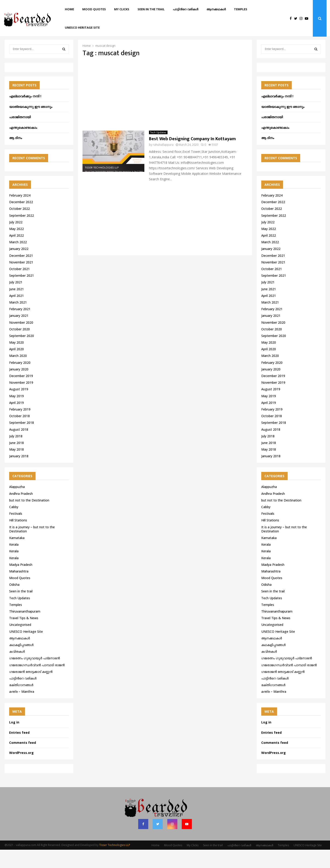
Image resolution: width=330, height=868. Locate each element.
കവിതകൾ (17, 670)
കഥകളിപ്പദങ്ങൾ (21, 663)
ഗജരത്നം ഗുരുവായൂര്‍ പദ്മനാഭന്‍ (34, 676)
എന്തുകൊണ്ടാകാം (23, 146)
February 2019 (20, 428)
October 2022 (19, 227)
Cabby (14, 525)
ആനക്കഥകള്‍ (216, 9)
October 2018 (19, 434)
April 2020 (16, 367)
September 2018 (22, 441)
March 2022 (18, 260)
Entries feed (19, 751)
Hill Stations (18, 538)
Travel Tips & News (24, 636)
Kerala (14, 563)
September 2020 (22, 354)
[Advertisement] (165, 112)
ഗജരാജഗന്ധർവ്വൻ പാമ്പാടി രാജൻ (37, 683)
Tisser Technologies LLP (115, 863)
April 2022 (16, 254)
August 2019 (19, 407)
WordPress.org (21, 771)
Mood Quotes (94, 9)
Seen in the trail (151, 9)
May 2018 (16, 468)
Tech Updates (158, 151)
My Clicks (122, 9)
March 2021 (18, 321)
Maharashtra (19, 590)
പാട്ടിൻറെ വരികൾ (186, 9)
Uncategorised (20, 643)
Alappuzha (17, 505)
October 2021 (19, 287)
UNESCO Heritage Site (82, 27)
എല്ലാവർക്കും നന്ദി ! (25, 114)
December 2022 (21, 220)
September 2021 (22, 294)
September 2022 (22, 234)
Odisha (14, 603)
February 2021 (20, 327)
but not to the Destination (29, 519)
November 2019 (21, 401)
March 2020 (18, 374)
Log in (14, 741)
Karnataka (17, 556)
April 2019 (16, 421)
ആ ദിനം (16, 156)
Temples (241, 9)
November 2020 (21, 341)
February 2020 (20, 381)
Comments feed (23, 761)
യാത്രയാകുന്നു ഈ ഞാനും (31, 125)
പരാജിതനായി (20, 135)
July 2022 (16, 240)
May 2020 (16, 361)
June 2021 (16, 307)
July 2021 (16, 300)
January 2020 (19, 387)
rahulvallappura (163, 163)
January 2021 (19, 334)
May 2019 (16, 414)
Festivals (16, 532)
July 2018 (16, 454)
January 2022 (19, 267)
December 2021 (21, 274)
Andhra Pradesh (21, 512)
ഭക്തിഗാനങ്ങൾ (21, 703)
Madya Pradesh (21, 583)
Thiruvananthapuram (25, 630)
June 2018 (16, 461)
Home (69, 9)
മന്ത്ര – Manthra (22, 710)
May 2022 (16, 247)
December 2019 (21, 394)
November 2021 (21, 281)
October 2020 (19, 347)
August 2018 (19, 448)
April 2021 (16, 314)
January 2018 (19, 474)
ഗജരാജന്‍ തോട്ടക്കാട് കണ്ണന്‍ (31, 690)
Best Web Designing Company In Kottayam (192, 157)
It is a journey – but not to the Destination (32, 547)
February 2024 (20, 214)
